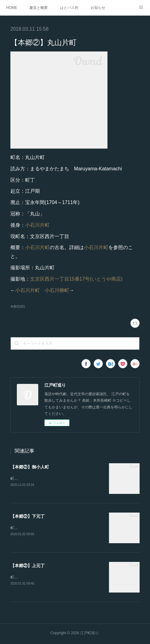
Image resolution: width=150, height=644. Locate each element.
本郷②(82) (18, 307)
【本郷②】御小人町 (30, 467)
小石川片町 (37, 225)
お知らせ (98, 8)
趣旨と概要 (39, 8)
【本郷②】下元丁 (28, 517)
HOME (12, 8)
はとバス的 (69, 8)
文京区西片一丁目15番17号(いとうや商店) (76, 279)
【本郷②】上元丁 (28, 566)
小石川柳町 (57, 290)
